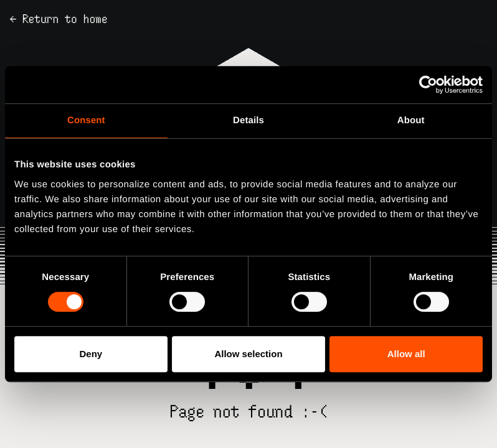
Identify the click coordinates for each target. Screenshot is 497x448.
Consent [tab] (86, 120)
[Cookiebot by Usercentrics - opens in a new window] (428, 85)
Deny (91, 354)
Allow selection (248, 354)
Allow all (406, 354)
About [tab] (411, 120)
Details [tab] (249, 120)
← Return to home (59, 19)
